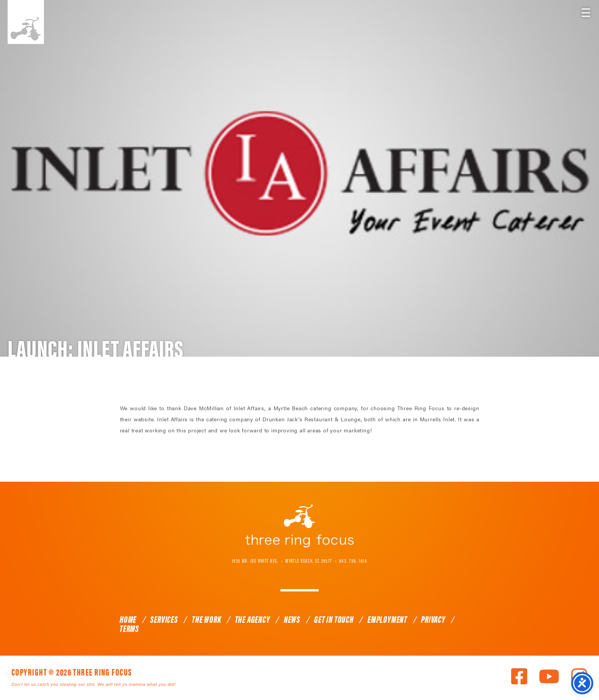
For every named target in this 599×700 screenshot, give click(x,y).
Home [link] (128, 619)
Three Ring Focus (299, 526)
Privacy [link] (433, 619)
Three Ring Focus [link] (26, 22)
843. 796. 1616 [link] (353, 560)
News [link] (292, 619)
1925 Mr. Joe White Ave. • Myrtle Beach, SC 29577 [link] (282, 560)
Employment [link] (387, 619)
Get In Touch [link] (334, 619)
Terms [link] (129, 628)
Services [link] (164, 619)
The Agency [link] (253, 619)
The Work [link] (206, 619)
